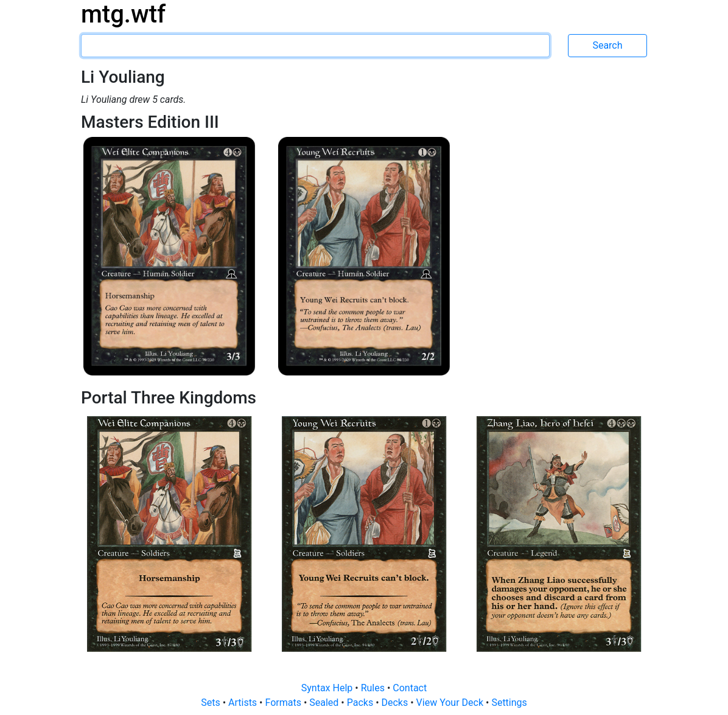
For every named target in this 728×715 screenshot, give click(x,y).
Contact (410, 688)
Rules (374, 688)
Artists (244, 703)
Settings (509, 703)
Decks (396, 703)
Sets (212, 703)
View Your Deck (451, 703)
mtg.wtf (123, 14)
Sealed (325, 703)
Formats (284, 703)
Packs (361, 703)
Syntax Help (328, 688)
